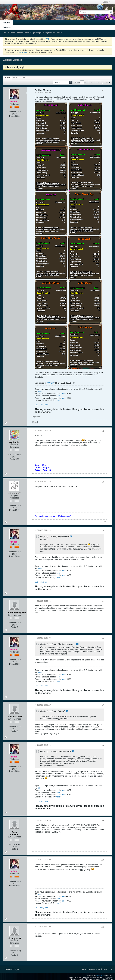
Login (107, 2)
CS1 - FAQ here (41, 405)
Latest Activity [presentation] (20, 77)
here (40, 391)
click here (23, 52)
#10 (103, 860)
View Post (71, 536)
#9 (103, 821)
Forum (12, 33)
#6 (103, 638)
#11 (103, 927)
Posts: (12, 116)
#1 (103, 90)
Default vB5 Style (13, 969)
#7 (103, 705)
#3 (103, 482)
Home (5, 33)
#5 (103, 601)
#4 (103, 530)
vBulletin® (100, 976)
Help (84, 969)
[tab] (7, 78)
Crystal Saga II (37, 33)
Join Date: (13, 112)
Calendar (7, 27)
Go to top (108, 969)
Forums (6, 23)
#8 (103, 745)
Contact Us (95, 969)
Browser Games (23, 33)
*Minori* (51, 383)
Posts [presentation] (7, 78)
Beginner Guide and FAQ (54, 33)
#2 (103, 431)
